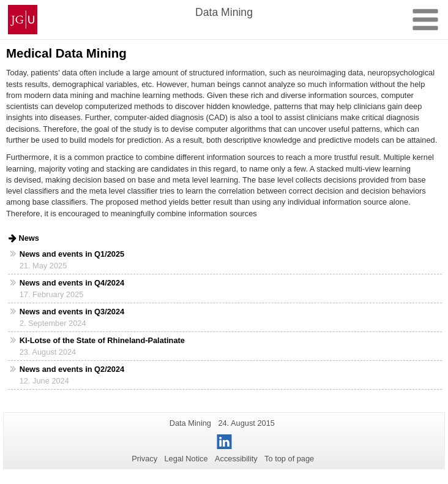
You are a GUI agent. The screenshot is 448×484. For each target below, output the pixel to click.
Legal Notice (186, 459)
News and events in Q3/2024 (72, 312)
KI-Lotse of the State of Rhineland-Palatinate (102, 340)
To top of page (289, 459)
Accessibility (236, 459)
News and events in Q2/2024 (72, 369)
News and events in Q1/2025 (72, 254)
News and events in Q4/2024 (72, 283)
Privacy (144, 459)
